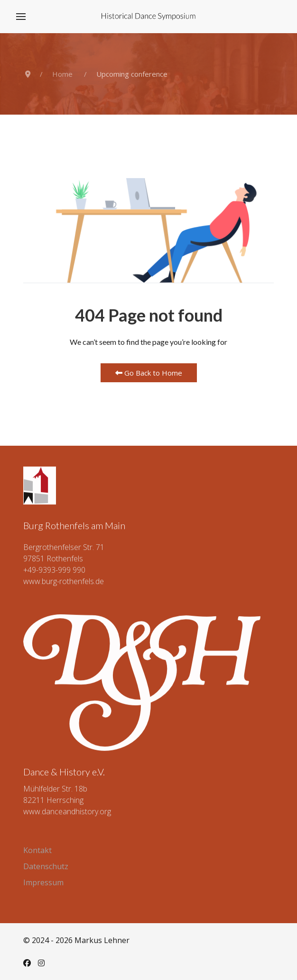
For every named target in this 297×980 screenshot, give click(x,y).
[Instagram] (41, 963)
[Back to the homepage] (149, 17)
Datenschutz (46, 866)
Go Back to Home (149, 373)
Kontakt (37, 850)
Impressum (43, 882)
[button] (21, 17)
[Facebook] (27, 963)
